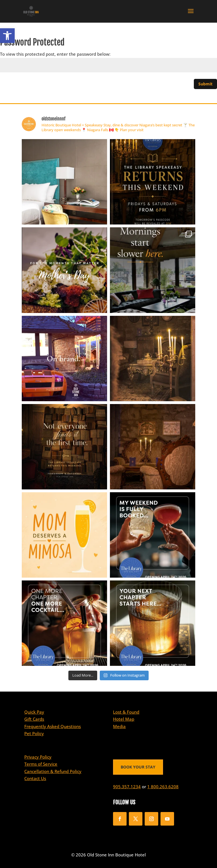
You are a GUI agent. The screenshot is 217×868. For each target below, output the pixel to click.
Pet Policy (34, 733)
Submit (205, 84)
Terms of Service (41, 764)
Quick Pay (34, 712)
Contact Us (35, 778)
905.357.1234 (127, 787)
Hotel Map (124, 719)
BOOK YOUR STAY (138, 767)
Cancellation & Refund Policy (53, 771)
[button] (7, 36)
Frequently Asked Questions (53, 726)
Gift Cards (34, 719)
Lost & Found (126, 712)
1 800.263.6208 (163, 787)
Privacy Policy (38, 757)
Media (119, 726)
